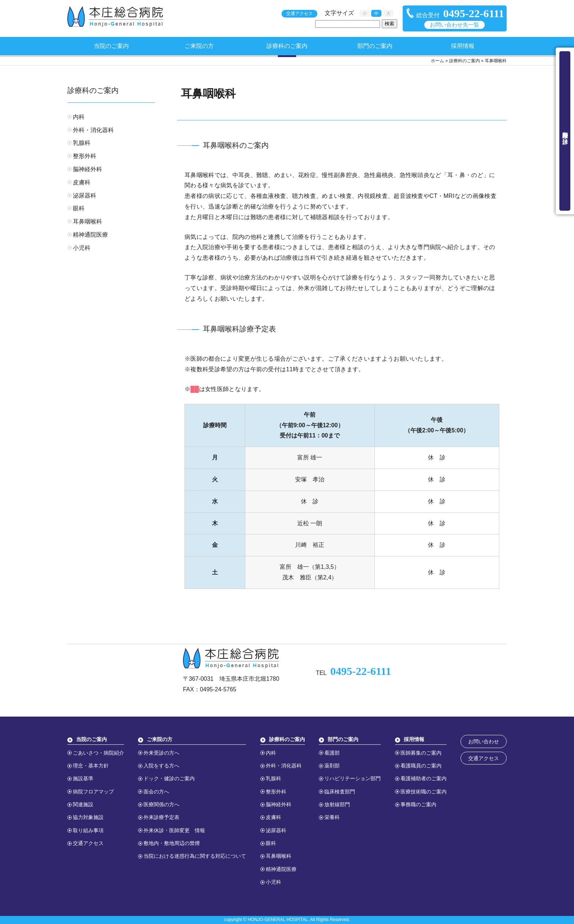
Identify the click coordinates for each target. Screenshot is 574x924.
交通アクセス (299, 14)
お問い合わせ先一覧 (454, 25)
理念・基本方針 (91, 766)
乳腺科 (82, 143)
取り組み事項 (88, 830)
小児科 (82, 248)
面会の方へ (156, 792)
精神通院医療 (90, 235)
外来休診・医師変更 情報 (174, 830)
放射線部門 (337, 804)
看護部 (332, 753)
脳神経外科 (87, 169)
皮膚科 (82, 182)
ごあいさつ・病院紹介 (98, 753)
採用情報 (463, 46)
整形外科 (85, 156)
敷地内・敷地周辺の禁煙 (172, 843)
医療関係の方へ (161, 804)
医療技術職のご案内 (424, 792)
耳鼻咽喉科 (87, 221)
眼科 (79, 208)
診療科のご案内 (287, 46)
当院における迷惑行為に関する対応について (195, 856)
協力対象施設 (88, 817)
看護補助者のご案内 (424, 778)
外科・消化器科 (93, 130)
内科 (79, 117)
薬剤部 (332, 766)
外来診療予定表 (161, 817)
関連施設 (83, 804)
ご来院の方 (199, 46)
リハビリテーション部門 (353, 778)
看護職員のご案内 (421, 766)
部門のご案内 (375, 46)
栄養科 (332, 817)
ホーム (437, 61)
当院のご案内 (111, 46)
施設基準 (83, 778)
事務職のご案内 (418, 804)
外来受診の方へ (161, 753)
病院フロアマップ (93, 792)
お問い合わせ (484, 741)
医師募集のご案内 (421, 753)
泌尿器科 (85, 196)
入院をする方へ (161, 766)
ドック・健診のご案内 (169, 778)
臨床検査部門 (340, 792)
